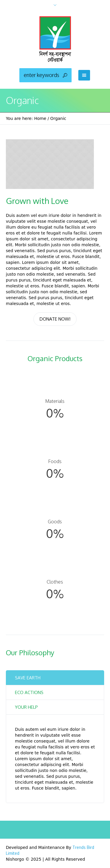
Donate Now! (55, 319)
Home (40, 118)
